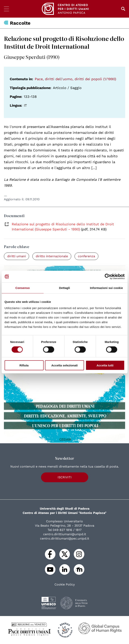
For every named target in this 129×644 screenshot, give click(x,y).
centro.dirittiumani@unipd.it (65, 534)
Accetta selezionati (64, 365)
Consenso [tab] (23, 288)
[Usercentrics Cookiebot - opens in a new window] (107, 277)
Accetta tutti (105, 365)
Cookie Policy (65, 585)
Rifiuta (24, 365)
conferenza (86, 256)
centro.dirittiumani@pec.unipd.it (65, 538)
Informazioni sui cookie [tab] (106, 288)
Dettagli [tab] (65, 288)
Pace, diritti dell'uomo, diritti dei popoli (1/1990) (75, 79)
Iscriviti (65, 477)
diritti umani (16, 256)
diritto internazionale (52, 256)
